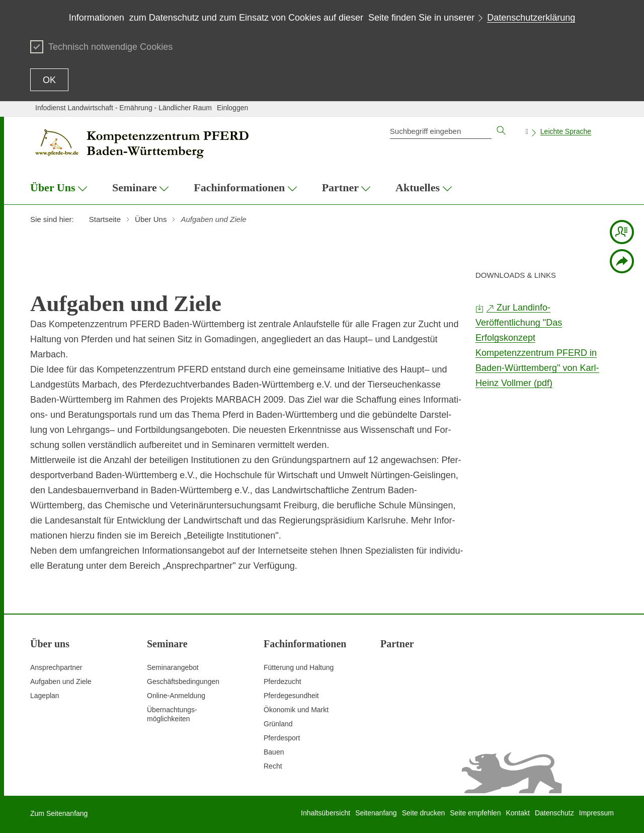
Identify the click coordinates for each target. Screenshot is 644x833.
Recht (273, 766)
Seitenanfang (376, 813)
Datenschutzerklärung (531, 18)
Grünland (278, 724)
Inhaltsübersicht (326, 813)
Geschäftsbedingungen (183, 681)
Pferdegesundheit (291, 696)
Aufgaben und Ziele (61, 681)
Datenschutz (554, 813)
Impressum (596, 813)
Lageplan (45, 696)
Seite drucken (424, 813)
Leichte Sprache (566, 131)
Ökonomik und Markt (296, 710)
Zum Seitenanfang (59, 813)
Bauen (274, 752)
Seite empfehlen (475, 813)
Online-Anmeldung (176, 696)
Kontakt (517, 813)
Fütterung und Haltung (299, 667)
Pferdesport (282, 738)
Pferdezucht (283, 681)
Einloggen (232, 108)
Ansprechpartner (56, 667)
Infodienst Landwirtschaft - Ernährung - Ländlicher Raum (124, 108)
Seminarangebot (173, 667)
